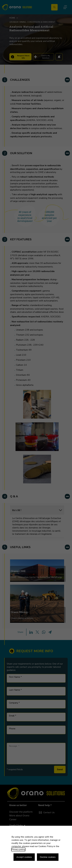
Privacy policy (18, 850)
